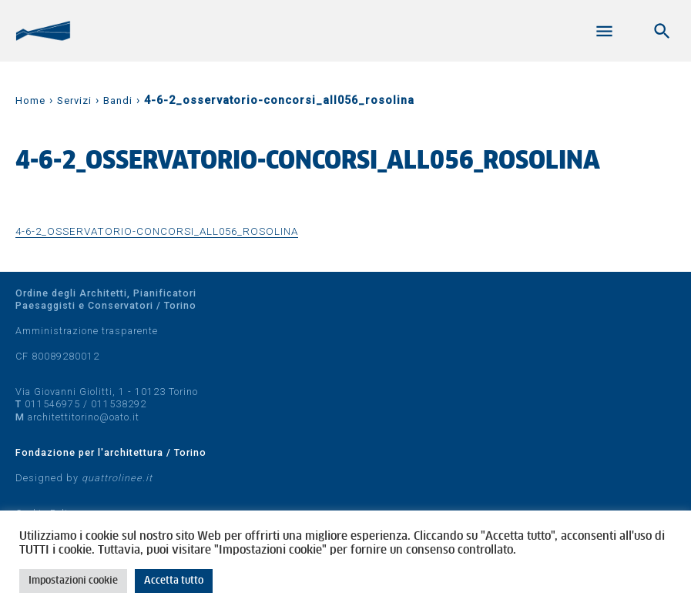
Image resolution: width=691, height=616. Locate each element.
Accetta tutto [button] (174, 581)
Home (30, 100)
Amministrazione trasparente (87, 331)
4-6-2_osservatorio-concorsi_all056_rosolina (157, 231)
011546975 (52, 404)
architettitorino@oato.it (84, 417)
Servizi (74, 100)
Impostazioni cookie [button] (73, 581)
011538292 (119, 404)
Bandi (118, 100)
